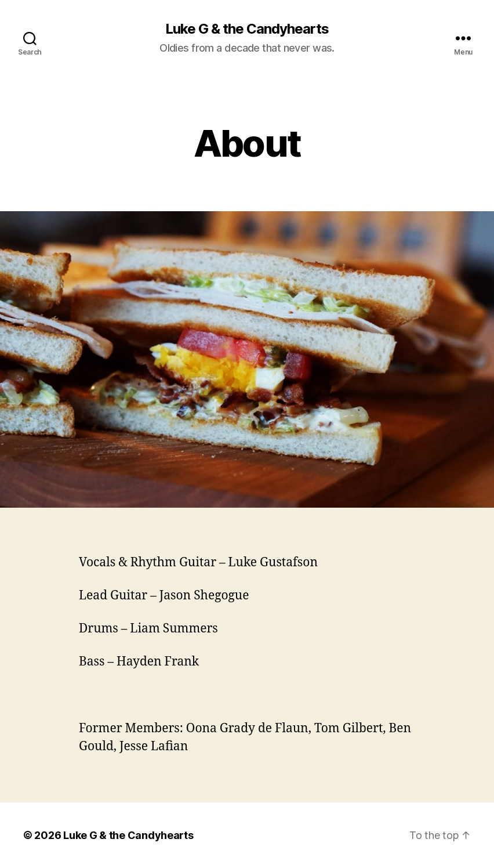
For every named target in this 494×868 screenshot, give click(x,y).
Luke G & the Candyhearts (247, 29)
